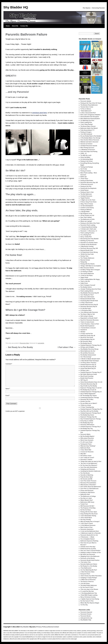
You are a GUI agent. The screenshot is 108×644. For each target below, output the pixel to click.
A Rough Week (85, 212)
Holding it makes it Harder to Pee (91, 553)
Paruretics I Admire (86, 460)
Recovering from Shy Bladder (90, 239)
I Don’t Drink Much (86, 518)
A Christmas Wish (86, 310)
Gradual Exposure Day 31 (88, 365)
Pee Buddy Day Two (87, 429)
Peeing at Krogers (86, 132)
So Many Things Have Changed (90, 270)
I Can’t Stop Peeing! (87, 124)
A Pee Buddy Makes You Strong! (90, 138)
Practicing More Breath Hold (89, 301)
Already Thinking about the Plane (91, 289)
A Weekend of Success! (88, 150)
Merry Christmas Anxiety (88, 597)
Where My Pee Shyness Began (90, 603)
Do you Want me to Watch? (89, 403)
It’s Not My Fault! (86, 308)
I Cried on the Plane (86, 276)
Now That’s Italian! (86, 217)
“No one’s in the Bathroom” (89, 463)
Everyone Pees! (85, 574)
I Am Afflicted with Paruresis (89, 312)
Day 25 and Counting (87, 376)
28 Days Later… (85, 370)
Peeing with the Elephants (88, 188)
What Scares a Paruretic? (88, 485)
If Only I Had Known (87, 303)
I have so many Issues (87, 322)
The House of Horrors (87, 582)
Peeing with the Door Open (89, 512)
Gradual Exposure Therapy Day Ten (91, 409)
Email (8, 396)
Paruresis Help (24, 343)
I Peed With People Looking (89, 595)
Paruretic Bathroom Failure (89, 564)
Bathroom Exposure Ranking (89, 541)
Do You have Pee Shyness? (89, 465)
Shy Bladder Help (86, 620)
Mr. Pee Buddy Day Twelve (89, 396)
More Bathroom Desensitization (90, 119)
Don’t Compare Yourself (88, 285)
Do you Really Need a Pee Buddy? (91, 136)
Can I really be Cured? (87, 458)
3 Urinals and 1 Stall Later (88, 229)
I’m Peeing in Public (87, 272)
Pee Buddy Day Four (87, 423)
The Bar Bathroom (86, 194)
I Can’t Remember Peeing (88, 516)
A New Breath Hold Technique (90, 361)
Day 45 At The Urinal (87, 337)
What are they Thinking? (88, 446)
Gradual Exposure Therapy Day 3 (91, 427)
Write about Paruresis (87, 438)
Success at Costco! (86, 144)
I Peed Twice (84, 179)
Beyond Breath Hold (87, 250)
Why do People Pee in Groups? (90, 522)
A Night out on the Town (88, 200)
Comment (9, 364)
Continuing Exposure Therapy (90, 398)
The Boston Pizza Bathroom (89, 105)
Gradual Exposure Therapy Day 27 (91, 372)
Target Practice (85, 198)
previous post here (40, 113)
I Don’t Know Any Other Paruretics (91, 576)
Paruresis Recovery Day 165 (89, 183)
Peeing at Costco (86, 171)
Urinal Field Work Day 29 (88, 368)
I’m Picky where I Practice (88, 363)
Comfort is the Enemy (87, 208)
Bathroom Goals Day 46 (88, 336)
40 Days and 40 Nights (87, 347)
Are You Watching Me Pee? (89, 570)
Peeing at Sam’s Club (87, 192)
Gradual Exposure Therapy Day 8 (91, 413)
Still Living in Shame (87, 316)
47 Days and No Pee (87, 334)
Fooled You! (84, 504)
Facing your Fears (86, 444)
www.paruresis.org (86, 618)
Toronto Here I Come (87, 107)
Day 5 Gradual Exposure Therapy (91, 419)
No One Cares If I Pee (87, 601)
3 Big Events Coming (87, 246)
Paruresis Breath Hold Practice (90, 560)
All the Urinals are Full (87, 215)
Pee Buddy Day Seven (87, 415)
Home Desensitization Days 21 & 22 (91, 382)
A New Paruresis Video (87, 572)
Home (8, 26)
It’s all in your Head (86, 442)
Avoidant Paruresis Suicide (89, 146)
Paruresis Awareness (87, 529)
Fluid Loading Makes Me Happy (90, 279)
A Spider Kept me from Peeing (90, 599)
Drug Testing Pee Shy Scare (89, 514)
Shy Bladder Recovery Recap (89, 349)
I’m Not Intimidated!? (87, 206)
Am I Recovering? (86, 357)
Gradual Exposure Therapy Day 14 (91, 392)
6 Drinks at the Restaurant (88, 245)
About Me (15, 26)
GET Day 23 (84, 380)
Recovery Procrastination (88, 483)
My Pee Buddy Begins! (87, 436)
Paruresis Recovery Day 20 (89, 384)
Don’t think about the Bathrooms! (91, 487)
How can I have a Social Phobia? (90, 551)
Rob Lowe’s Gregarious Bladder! (90, 115)
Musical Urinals (85, 260)
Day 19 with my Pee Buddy (89, 386)
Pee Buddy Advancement (88, 355)
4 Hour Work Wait (86, 450)
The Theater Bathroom (87, 258)
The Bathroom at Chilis (87, 219)
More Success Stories (87, 268)
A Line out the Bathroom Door (90, 531)
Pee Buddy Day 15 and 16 (88, 390)
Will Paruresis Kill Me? (87, 506)
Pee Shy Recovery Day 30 (88, 367)
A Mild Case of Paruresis (88, 580)
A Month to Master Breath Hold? (90, 359)
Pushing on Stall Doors (88, 492)
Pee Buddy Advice (86, 287)
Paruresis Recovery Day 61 (89, 307)
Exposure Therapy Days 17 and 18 (91, 388)
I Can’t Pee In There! (87, 523)
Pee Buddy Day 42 (86, 343)
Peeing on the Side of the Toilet (90, 223)
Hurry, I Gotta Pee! (86, 237)
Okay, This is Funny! (87, 204)
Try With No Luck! (86, 155)
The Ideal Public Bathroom (89, 585)
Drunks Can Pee (85, 401)
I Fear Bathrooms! (86, 568)
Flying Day (84, 262)
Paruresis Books (86, 616)
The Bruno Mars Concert (88, 126)
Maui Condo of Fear (86, 527)
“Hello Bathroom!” (86, 111)
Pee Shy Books (85, 473)
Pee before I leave (86, 456)
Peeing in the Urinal (86, 161)
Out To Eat (84, 169)
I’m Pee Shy (84, 605)
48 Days (83, 332)
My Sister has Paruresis (88, 554)
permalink (41, 343)
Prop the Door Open (87, 477)
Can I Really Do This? (87, 295)
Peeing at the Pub (86, 186)
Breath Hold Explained (87, 326)
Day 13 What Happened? (88, 394)
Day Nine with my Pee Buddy (89, 411)
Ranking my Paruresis (87, 241)
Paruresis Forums (86, 614)
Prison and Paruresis (87, 491)
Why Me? (83, 454)
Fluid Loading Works (87, 291)
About (50, 627)
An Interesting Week (87, 159)
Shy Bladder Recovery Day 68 (90, 293)
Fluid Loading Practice (87, 233)
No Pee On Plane (86, 510)
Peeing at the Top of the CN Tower (91, 103)
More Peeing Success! (87, 148)
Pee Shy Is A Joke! (86, 498)
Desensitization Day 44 (87, 339)
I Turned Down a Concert (88, 328)
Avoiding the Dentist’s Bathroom (90, 471)
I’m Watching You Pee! (87, 121)
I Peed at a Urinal (86, 405)
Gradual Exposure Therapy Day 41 (91, 345)
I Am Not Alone (85, 584)
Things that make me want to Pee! (91, 461)
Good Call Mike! (85, 157)
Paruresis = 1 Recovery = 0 (89, 231)
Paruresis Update (86, 101)
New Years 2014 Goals (87, 297)
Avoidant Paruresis (86, 196)
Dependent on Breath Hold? (89, 318)
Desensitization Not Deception (90, 117)
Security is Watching (87, 475)
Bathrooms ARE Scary (87, 502)
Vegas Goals (84, 277)
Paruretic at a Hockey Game (89, 243)
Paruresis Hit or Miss (87, 399)
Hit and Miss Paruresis (87, 353)
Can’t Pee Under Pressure (88, 481)
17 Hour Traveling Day (87, 407)
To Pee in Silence (86, 109)
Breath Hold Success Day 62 (89, 305)
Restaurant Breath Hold (88, 299)
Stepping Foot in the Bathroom (90, 556)
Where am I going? (86, 221)
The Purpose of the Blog (88, 508)
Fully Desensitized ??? (87, 130)
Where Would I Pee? (87, 500)
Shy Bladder (25, 627)
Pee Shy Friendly (86, 520)
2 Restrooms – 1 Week (87, 537)
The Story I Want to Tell (88, 314)
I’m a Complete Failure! (88, 539)
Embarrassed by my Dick (88, 549)
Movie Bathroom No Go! (88, 351)
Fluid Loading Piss (86, 122)
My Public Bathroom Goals (89, 374)
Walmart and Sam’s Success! (89, 142)
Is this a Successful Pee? (88, 113)
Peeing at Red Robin (87, 181)
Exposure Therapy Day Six (89, 417)
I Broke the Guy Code (87, 254)
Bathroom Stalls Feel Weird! (89, 128)
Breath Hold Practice (87, 378)
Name (8, 389)
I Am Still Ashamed (86, 134)
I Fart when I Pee (67, 347)
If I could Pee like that (87, 591)
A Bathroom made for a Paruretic (91, 533)
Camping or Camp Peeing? (89, 578)
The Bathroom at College (88, 496)
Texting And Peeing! (87, 167)
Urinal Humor (85, 190)
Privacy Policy (42, 627)
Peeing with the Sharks (87, 264)
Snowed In (84, 330)
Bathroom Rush (85, 448)
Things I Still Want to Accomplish (91, 266)
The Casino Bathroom (87, 274)
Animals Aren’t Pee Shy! (88, 547)
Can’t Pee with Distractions (89, 467)
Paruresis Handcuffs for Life (89, 535)
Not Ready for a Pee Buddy (19, 347)
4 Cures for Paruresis (87, 452)
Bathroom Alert (85, 494)
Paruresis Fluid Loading (88, 225)
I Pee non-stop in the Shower (89, 589)
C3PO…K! (84, 153)
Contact (56, 627)
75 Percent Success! (87, 184)
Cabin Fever (84, 283)
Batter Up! (84, 177)
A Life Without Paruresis (88, 525)
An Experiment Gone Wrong (89, 252)
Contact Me (24, 26)
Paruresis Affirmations (87, 425)
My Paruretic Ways (86, 341)
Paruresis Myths (85, 434)
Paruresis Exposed (86, 612)
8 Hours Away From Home (88, 202)
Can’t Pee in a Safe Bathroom (89, 489)
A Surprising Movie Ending (89, 227)
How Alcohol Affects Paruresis (90, 140)
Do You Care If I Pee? (87, 587)
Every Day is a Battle (87, 421)
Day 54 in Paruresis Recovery (89, 320)
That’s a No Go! (85, 281)
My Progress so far (86, 214)
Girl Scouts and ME (86, 479)
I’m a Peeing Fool (86, 235)
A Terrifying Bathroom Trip (89, 593)
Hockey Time (84, 256)
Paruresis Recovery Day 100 (89, 248)
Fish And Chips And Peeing (89, 152)
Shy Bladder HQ (16, 7)
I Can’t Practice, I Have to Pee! (90, 324)
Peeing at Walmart (86, 210)
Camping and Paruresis (88, 469)
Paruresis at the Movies (88, 558)
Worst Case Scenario (87, 440)
